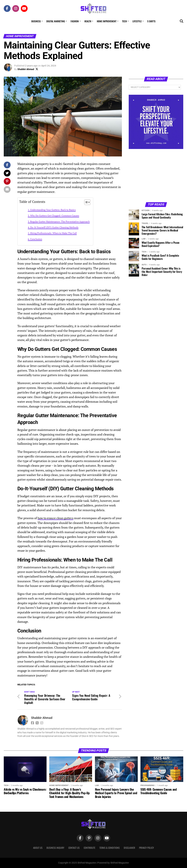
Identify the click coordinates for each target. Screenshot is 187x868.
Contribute (89, 848)
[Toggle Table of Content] (86, 202)
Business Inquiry (55, 848)
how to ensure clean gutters (56, 518)
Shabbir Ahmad (26, 69)
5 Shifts (151, 21)
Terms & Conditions (110, 848)
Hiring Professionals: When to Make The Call (53, 233)
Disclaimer (129, 848)
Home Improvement (107, 21)
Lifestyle (137, 21)
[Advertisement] (156, 175)
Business (36, 21)
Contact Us (74, 848)
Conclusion (36, 239)
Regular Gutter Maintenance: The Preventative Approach (60, 222)
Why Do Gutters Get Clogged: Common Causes (55, 216)
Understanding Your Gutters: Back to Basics (53, 210)
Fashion (75, 21)
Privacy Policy (147, 848)
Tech (124, 21)
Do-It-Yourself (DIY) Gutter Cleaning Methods (54, 227)
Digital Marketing (56, 21)
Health (88, 21)
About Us (38, 848)
